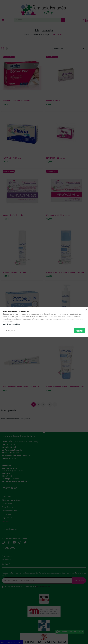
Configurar (10, 331)
